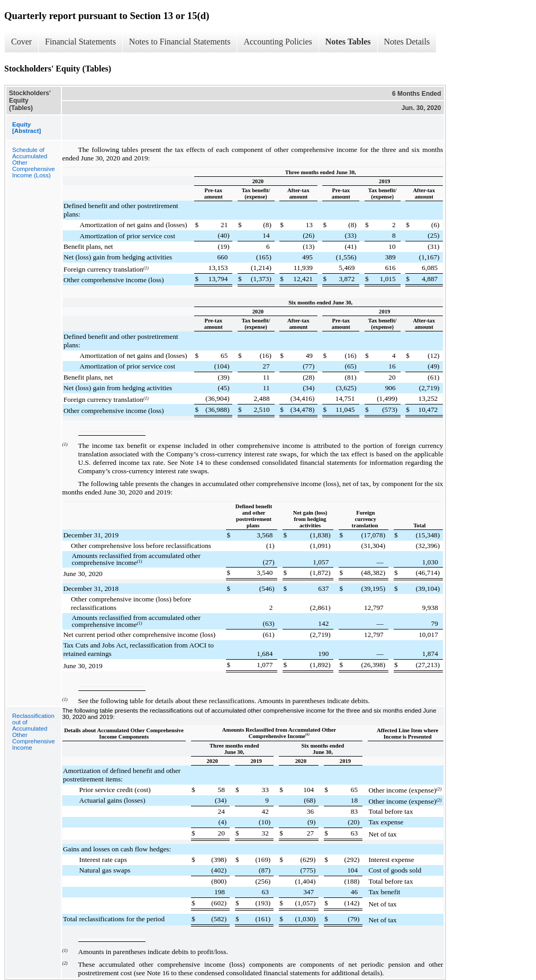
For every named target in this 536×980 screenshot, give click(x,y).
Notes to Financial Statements (180, 42)
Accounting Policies (278, 42)
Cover (21, 42)
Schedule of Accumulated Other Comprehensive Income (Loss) (34, 163)
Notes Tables (348, 42)
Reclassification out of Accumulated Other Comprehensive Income (34, 732)
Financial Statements (80, 42)
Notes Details (407, 42)
